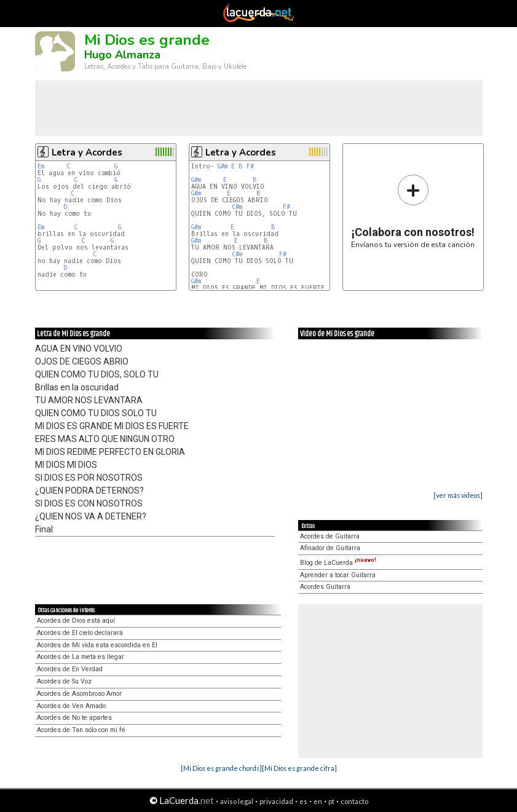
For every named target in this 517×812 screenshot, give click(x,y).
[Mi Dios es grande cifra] (299, 768)
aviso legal (237, 801)
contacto (354, 801)
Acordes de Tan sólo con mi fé (81, 730)
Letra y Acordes (87, 152)
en (318, 801)
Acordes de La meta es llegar (81, 657)
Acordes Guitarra (325, 587)
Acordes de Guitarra (330, 536)
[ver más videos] (458, 495)
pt (331, 801)
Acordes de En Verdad (70, 669)
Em (41, 166)
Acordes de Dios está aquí (76, 621)
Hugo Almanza (122, 55)
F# (250, 166)
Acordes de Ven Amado (71, 706)
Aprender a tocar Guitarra (338, 575)
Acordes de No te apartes (74, 718)
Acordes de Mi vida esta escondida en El (97, 645)
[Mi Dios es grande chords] (221, 768)
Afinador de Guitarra (330, 548)
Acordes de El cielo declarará (80, 633)
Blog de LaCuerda (338, 563)
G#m (223, 166)
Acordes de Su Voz (64, 681)
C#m (237, 207)
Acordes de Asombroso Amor (79, 694)
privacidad (276, 801)
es (303, 801)
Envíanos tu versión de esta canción (413, 211)
